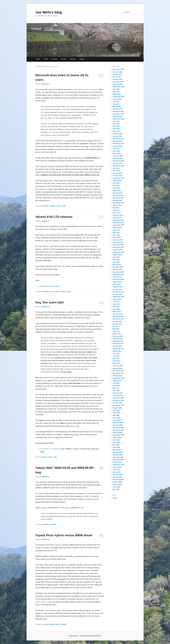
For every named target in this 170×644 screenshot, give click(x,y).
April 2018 (116, 188)
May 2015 (116, 260)
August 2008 (117, 437)
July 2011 (116, 354)
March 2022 (117, 106)
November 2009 (118, 400)
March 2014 (117, 284)
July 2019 (116, 168)
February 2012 (118, 336)
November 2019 (118, 161)
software (53, 206)
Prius (58, 624)
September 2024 (119, 87)
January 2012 (117, 339)
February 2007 (118, 475)
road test (58, 545)
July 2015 (116, 257)
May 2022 (116, 104)
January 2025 (117, 79)
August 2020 (117, 146)
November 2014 (118, 274)
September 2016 (119, 225)
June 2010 (116, 386)
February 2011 (118, 366)
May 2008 (116, 445)
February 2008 (118, 452)
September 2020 (119, 144)
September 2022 (119, 97)
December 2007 (118, 457)
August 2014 (117, 282)
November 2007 (118, 460)
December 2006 (118, 479)
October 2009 (117, 403)
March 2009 (117, 420)
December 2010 (118, 371)
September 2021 (119, 119)
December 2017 (118, 195)
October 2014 (117, 277)
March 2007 (117, 472)
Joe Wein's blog (49, 12)
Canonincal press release (50, 286)
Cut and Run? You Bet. (49, 449)
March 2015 (117, 265)
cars (43, 624)
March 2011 (117, 363)
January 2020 (117, 158)
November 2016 (118, 223)
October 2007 (117, 462)
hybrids (53, 624)
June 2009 (116, 413)
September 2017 (119, 203)
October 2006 (117, 482)
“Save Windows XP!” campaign (85, 89)
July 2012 (116, 326)
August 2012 (117, 324)
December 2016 (118, 220)
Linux (52, 292)
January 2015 (117, 270)
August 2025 (117, 74)
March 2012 (117, 334)
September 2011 (119, 349)
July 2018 (116, 183)
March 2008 (117, 450)
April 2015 (116, 262)
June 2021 (116, 124)
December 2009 (118, 398)
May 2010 (116, 388)
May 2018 (116, 185)
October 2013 (117, 294)
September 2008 (119, 435)
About (46, 59)
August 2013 (117, 299)
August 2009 (117, 408)
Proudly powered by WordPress (91, 636)
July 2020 (116, 148)
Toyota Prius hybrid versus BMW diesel (64, 535)
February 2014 (118, 287)
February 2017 (118, 215)
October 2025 (117, 72)
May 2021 (116, 126)
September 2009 (119, 405)
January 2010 (117, 395)
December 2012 (118, 316)
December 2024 (118, 82)
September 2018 (119, 178)
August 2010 (117, 381)
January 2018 (117, 193)
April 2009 (116, 418)
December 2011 (118, 341)
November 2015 (118, 247)
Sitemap (73, 59)
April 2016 (116, 235)
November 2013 (118, 292)
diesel (47, 624)
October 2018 (117, 176)
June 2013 (116, 304)
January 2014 (117, 289)
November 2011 (118, 344)
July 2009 (116, 410)
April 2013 (116, 309)
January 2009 (117, 425)
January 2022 (117, 109)
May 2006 (116, 489)
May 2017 (116, 208)
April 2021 (116, 129)
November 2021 (118, 114)
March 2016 (117, 237)
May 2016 (116, 232)
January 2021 (117, 136)
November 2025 (118, 69)
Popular (64, 59)
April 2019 (116, 171)
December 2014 (118, 272)
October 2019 (117, 163)
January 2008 (117, 455)
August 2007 (117, 467)
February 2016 (118, 240)
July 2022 (116, 102)
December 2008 (118, 428)
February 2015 (118, 267)
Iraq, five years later (50, 302)
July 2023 (116, 92)
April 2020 (116, 151)
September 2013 (119, 297)
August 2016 (117, 227)
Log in (115, 498)
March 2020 (117, 153)
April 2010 (116, 391)
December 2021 (118, 111)
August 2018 (117, 181)
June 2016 (116, 230)
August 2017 (117, 205)
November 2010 (118, 373)
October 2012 (117, 321)
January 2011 (117, 368)
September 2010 (119, 378)
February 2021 (118, 134)
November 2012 (118, 319)
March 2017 (117, 213)
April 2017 (116, 210)
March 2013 (117, 312)
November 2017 (118, 198)
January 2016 (117, 242)
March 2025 (117, 77)
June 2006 (116, 487)
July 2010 (116, 383)
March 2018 (117, 191)
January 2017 (117, 218)
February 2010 (118, 393)
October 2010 (117, 376)
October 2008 (117, 433)
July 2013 (116, 302)
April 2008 (116, 447)
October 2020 (117, 141)
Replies (53, 524)
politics (44, 457)
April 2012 (116, 331)
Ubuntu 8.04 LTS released (54, 217)
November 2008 (118, 430)
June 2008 (116, 442)
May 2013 (116, 307)
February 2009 (118, 423)
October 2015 (117, 250)
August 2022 (117, 99)
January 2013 (117, 314)
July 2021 (116, 121)
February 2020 (118, 156)
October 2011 (117, 346)
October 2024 (117, 84)
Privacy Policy (73, 636)
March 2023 (117, 94)
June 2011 (116, 356)
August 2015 (117, 255)
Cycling (82, 59)
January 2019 (117, 173)
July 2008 (116, 440)
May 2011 (116, 358)
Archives (54, 59)
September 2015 (119, 252)
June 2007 (116, 470)
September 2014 (119, 279)
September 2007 (119, 465)
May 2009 (116, 415)
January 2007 (117, 477)
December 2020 (118, 139)
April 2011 (116, 361)
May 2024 (116, 89)
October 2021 (117, 116)
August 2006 (117, 484)
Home (38, 59)
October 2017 (117, 200)
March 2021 (117, 131)
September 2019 (119, 166)
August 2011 (117, 351)
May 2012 (116, 329)
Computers (45, 206)
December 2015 (118, 245)
